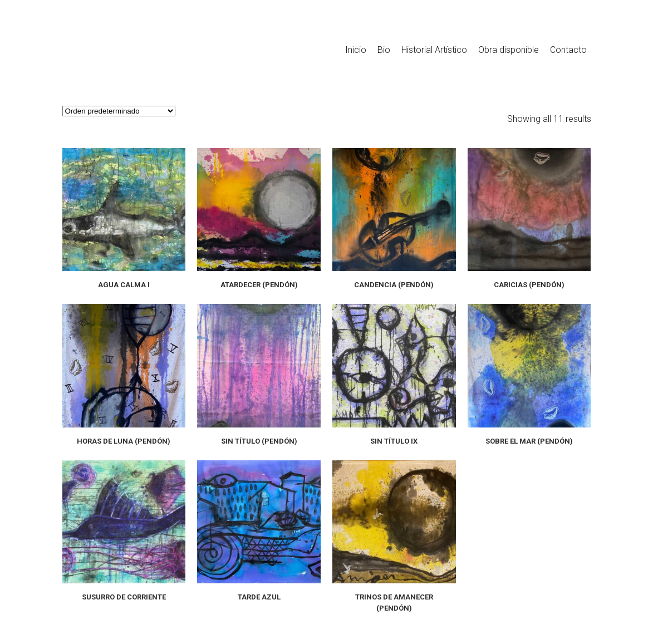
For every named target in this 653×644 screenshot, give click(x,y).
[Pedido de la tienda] (119, 111)
